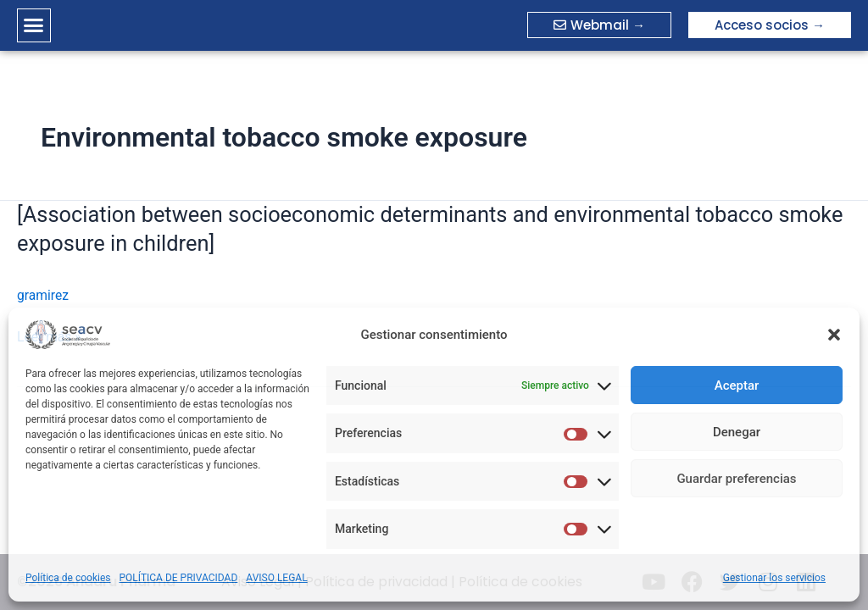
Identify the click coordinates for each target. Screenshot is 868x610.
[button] (834, 335)
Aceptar (737, 385)
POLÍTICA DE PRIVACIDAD (179, 578)
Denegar (737, 432)
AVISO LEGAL (276, 578)
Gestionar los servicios (774, 578)
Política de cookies (68, 578)
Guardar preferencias (736, 479)
